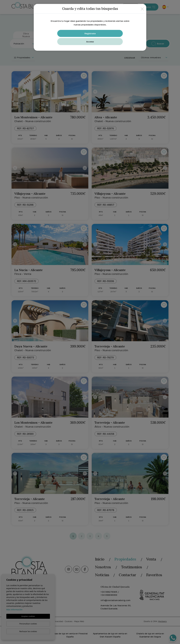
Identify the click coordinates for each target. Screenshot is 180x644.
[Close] (142, 9)
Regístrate (90, 33)
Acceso (90, 42)
